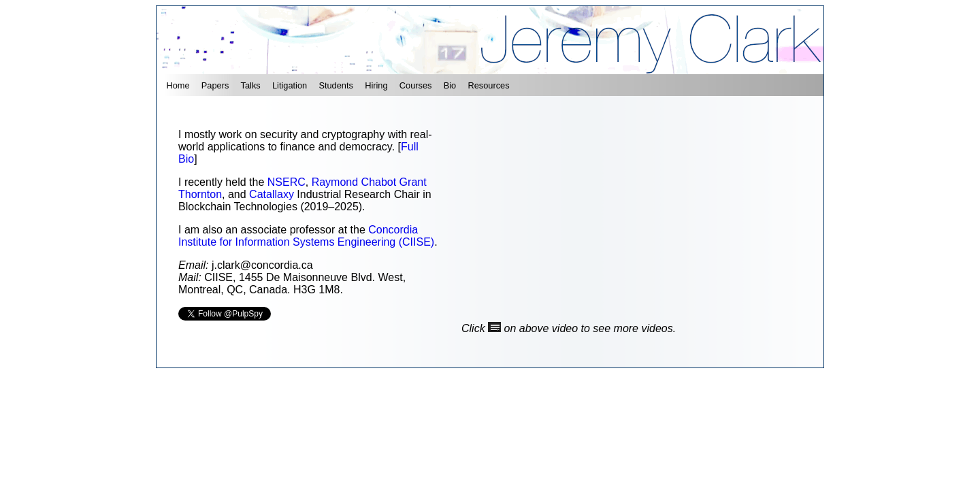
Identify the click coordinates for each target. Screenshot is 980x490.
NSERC (287, 182)
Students (336, 85)
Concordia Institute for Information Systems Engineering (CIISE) (306, 236)
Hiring (376, 85)
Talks (251, 85)
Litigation (290, 85)
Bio (450, 85)
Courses (416, 85)
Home (178, 85)
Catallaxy (272, 194)
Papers (215, 85)
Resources (488, 85)
